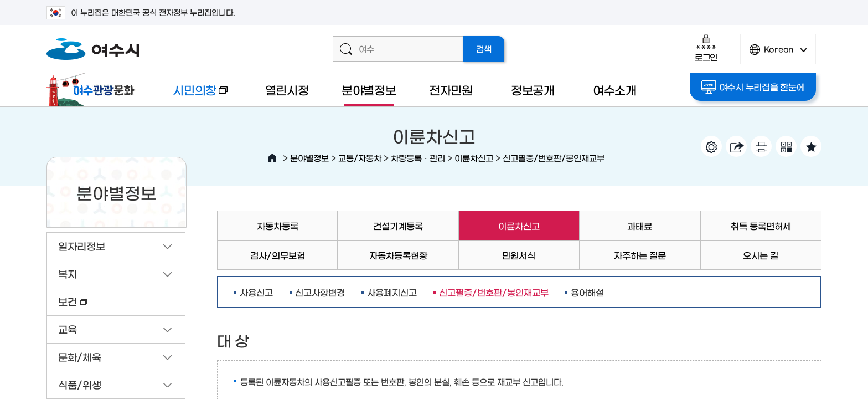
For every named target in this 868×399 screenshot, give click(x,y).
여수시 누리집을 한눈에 (753, 87)
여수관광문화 (94, 90)
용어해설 (587, 292)
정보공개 (533, 89)
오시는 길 (761, 255)
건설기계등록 (398, 226)
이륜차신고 (474, 158)
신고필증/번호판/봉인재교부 (554, 158)
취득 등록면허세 (761, 226)
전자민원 (451, 89)
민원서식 (519, 255)
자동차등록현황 (398, 255)
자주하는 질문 (640, 255)
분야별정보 (369, 89)
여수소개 (615, 89)
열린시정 (287, 89)
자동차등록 (278, 226)
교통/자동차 (360, 158)
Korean (778, 54)
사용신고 (256, 292)
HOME (272, 158)
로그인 (706, 47)
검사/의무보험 (278, 255)
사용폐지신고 (392, 292)
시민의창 (191, 95)
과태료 (640, 226)
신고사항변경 (320, 292)
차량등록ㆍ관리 (418, 158)
